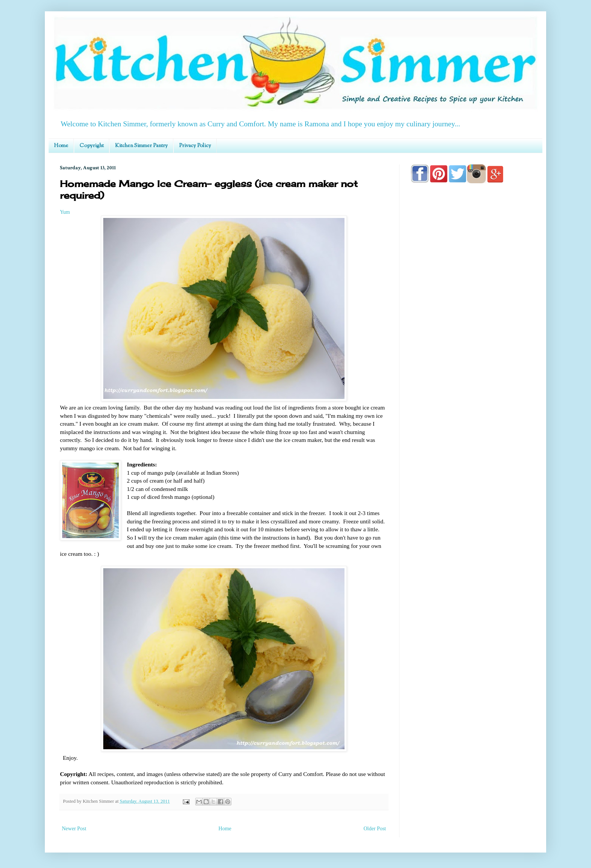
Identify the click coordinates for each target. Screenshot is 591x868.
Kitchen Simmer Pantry (141, 146)
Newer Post (74, 829)
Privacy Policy (195, 146)
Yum (65, 212)
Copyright (92, 146)
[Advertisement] (471, 404)
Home (61, 146)
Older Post (375, 829)
